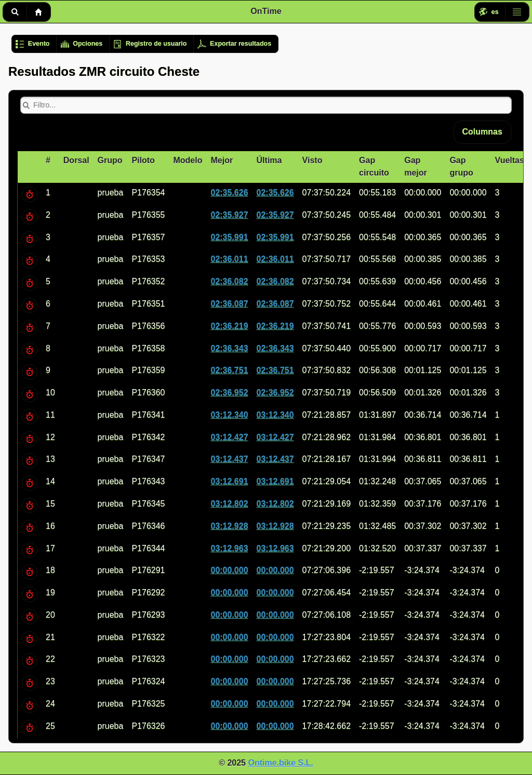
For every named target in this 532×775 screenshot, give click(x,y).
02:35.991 (229, 237)
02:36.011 (229, 259)
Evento (39, 44)
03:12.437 (229, 459)
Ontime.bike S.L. (280, 763)
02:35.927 (229, 215)
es (495, 12)
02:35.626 (229, 192)
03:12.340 (229, 415)
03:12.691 (229, 481)
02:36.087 (229, 304)
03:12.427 (229, 437)
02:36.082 (229, 281)
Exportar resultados (241, 44)
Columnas (482, 132)
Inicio (38, 12)
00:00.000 (229, 570)
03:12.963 (229, 548)
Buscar (15, 12)
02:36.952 (229, 392)
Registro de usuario (156, 44)
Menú (517, 12)
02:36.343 (229, 348)
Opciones (88, 44)
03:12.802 (229, 504)
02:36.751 (229, 370)
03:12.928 (229, 526)
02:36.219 (229, 326)
